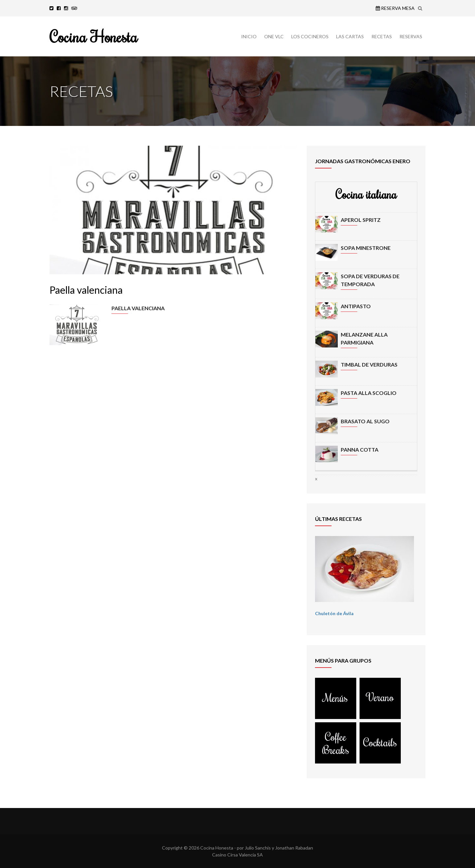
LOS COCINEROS (310, 36)
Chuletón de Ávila (334, 613)
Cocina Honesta (94, 36)
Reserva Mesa (395, 8)
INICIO (249, 36)
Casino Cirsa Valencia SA (237, 855)
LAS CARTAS (350, 36)
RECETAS (382, 36)
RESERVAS (411, 36)
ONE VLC (274, 36)
